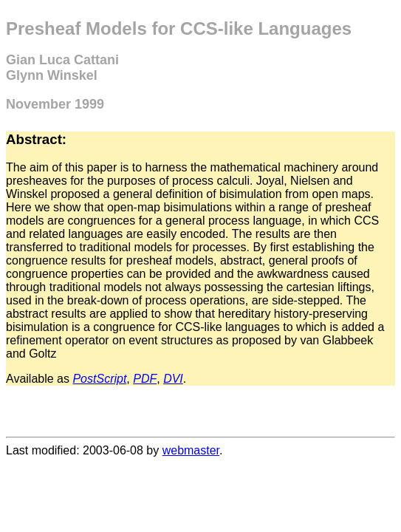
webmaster (191, 450)
